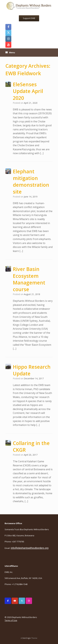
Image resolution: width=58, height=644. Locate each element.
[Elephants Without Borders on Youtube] (15, 601)
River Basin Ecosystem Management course (29, 279)
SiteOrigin (27, 638)
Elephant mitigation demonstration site (31, 181)
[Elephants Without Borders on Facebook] (8, 601)
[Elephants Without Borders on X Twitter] (22, 601)
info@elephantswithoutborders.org (30, 548)
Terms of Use (11, 620)
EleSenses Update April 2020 (28, 91)
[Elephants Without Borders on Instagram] (29, 601)
